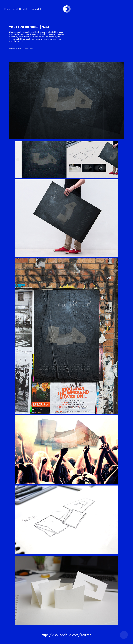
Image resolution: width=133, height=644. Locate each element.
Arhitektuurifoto (21, 9)
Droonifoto (37, 9)
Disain (7, 9)
